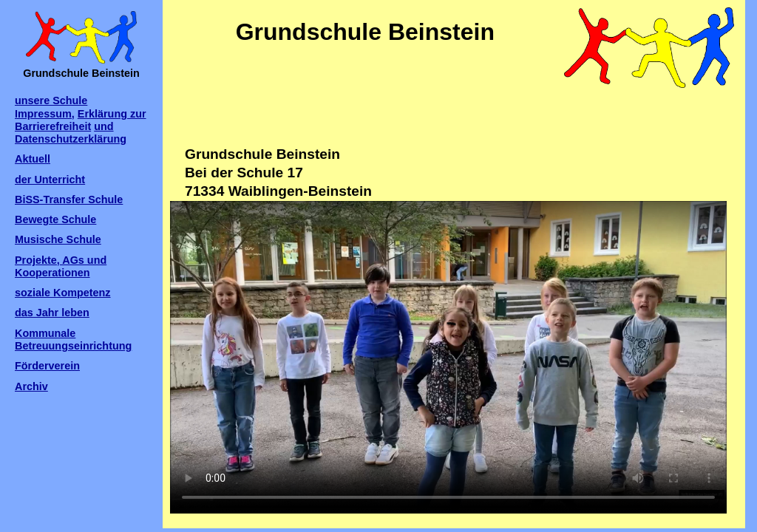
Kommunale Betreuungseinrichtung (73, 340)
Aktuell (33, 159)
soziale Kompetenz (63, 293)
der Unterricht (50, 180)
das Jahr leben (52, 313)
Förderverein (47, 366)
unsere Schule (51, 100)
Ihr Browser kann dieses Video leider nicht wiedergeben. (448, 357)
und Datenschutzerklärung (71, 133)
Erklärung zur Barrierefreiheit (81, 120)
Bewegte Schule (55, 219)
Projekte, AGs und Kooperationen (61, 266)
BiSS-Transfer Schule (69, 199)
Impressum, (45, 114)
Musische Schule (58, 239)
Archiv (31, 386)
